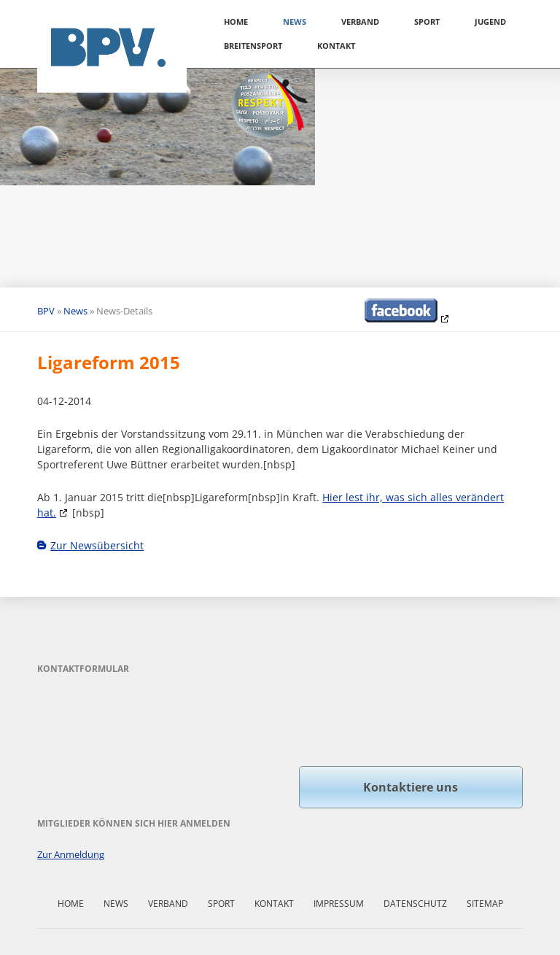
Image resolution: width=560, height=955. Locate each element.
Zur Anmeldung (71, 854)
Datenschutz (415, 904)
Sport (427, 22)
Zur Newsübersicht (97, 545)
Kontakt (336, 46)
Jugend (490, 22)
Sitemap (485, 904)
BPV (46, 311)
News (295, 22)
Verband (360, 22)
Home (236, 22)
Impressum (339, 904)
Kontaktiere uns (411, 787)
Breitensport (253, 46)
